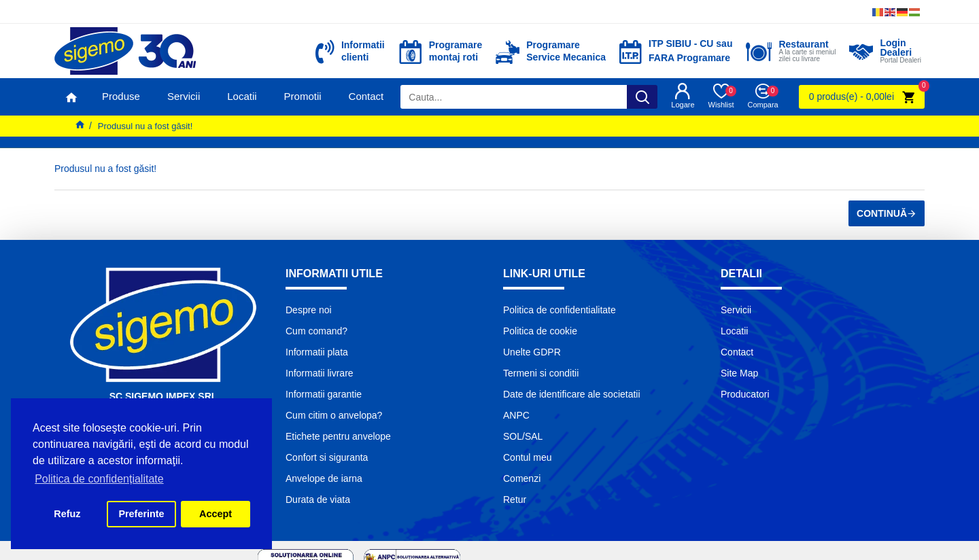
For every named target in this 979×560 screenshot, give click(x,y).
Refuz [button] (67, 514)
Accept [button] (216, 514)
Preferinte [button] (141, 514)
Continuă (882, 213)
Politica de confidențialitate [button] (99, 479)
